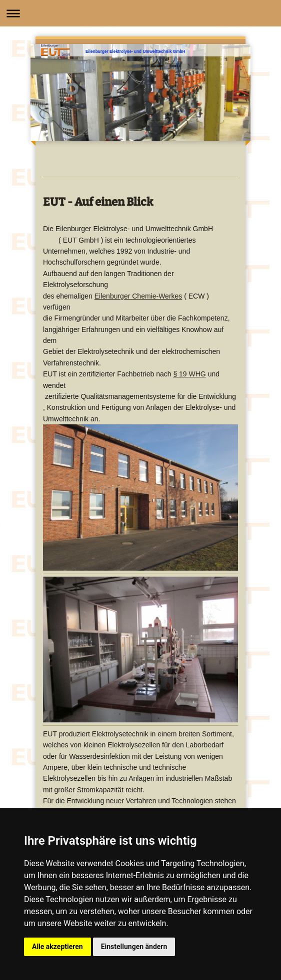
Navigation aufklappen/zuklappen (140, 13)
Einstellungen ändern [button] (134, 947)
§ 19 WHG (189, 374)
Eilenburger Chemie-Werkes (138, 296)
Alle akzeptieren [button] (57, 947)
